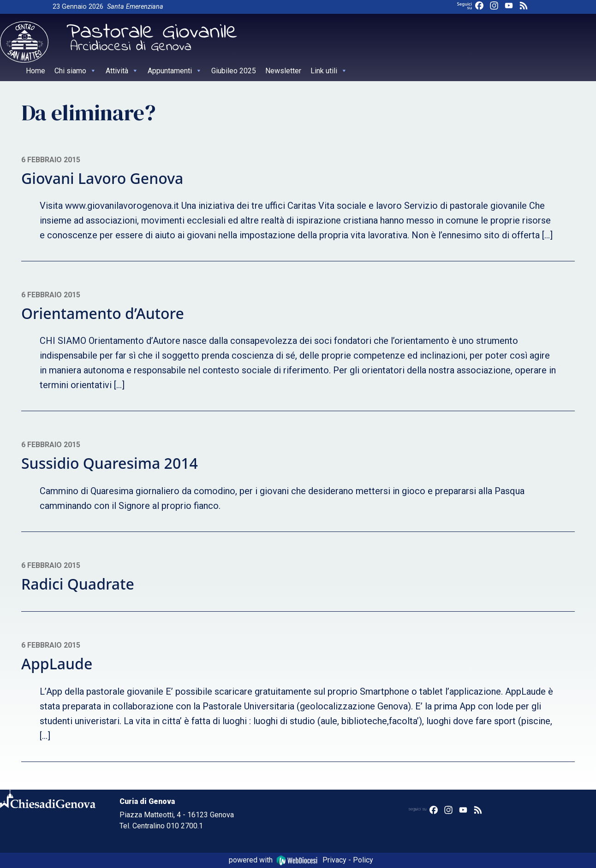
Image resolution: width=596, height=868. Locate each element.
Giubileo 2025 (234, 71)
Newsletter (283, 71)
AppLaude (57, 664)
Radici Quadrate (78, 584)
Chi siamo (75, 71)
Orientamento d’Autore (103, 313)
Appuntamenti (175, 71)
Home (36, 71)
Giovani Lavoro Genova (102, 178)
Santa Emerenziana (135, 7)
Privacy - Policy (348, 860)
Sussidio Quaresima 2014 (110, 463)
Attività (122, 71)
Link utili (329, 71)
